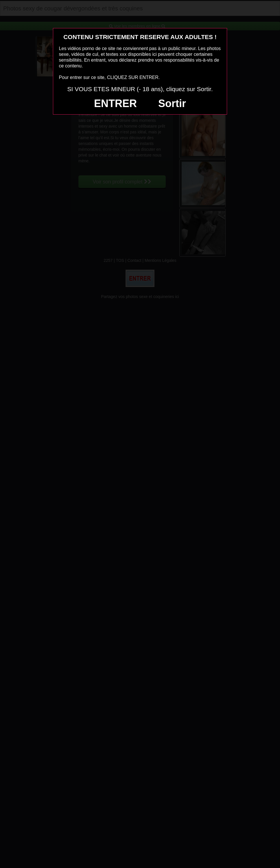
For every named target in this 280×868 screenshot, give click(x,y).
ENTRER (115, 103)
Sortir (172, 103)
